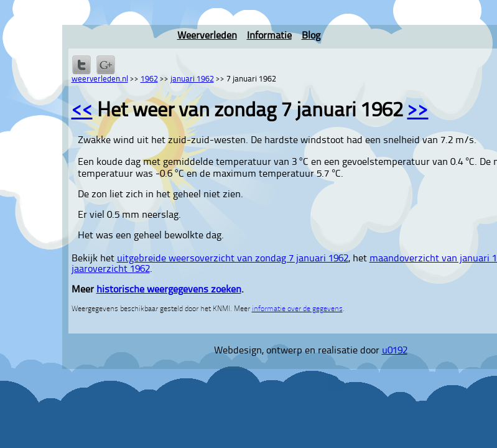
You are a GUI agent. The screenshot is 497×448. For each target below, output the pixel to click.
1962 (149, 79)
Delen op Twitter (81, 65)
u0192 (395, 351)
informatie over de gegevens (297, 309)
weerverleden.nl (100, 79)
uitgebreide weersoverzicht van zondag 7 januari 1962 (233, 259)
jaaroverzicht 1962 (111, 269)
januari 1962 (192, 79)
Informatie (269, 36)
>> (418, 111)
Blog (311, 36)
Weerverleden (207, 36)
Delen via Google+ (106, 65)
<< (82, 111)
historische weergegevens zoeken (169, 290)
